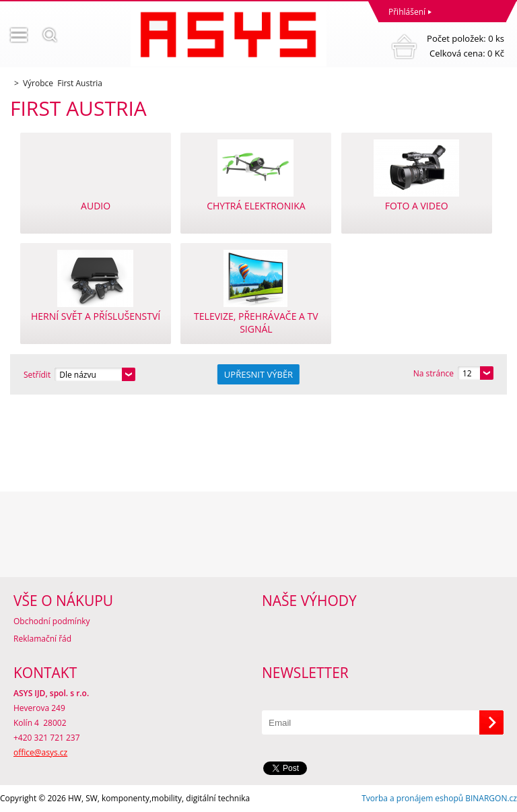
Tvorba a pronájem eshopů (412, 798)
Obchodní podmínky (52, 621)
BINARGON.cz (491, 798)
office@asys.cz (40, 752)
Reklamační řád (42, 639)
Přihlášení (407, 12)
